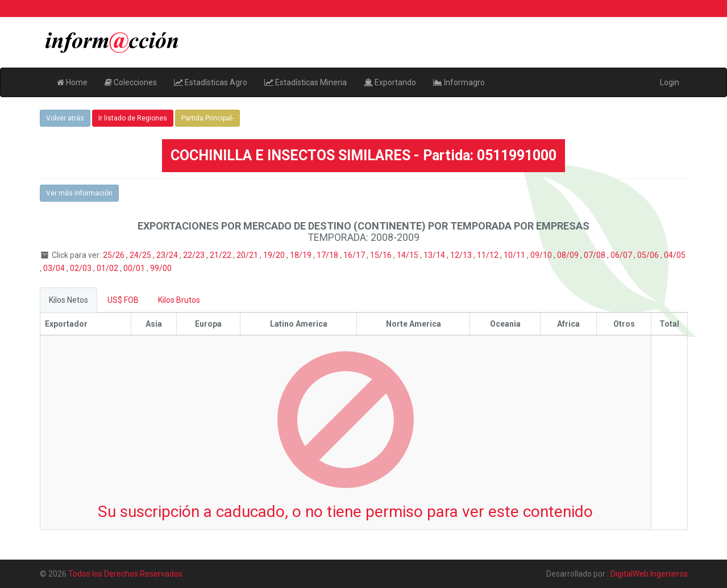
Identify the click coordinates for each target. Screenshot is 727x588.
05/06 (649, 255)
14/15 (408, 255)
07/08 (595, 255)
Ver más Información (79, 193)
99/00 (161, 268)
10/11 (515, 255)
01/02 (108, 268)
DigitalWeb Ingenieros (649, 574)
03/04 (55, 268)
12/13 (462, 255)
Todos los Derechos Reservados (125, 574)
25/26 (115, 255)
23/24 (168, 255)
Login (670, 82)
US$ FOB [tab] (123, 300)
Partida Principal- (207, 118)
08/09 (569, 255)
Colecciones (131, 82)
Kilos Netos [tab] (68, 300)
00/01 (135, 268)
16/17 (355, 255)
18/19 (302, 255)
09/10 (542, 255)
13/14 (435, 255)
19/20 (275, 255)
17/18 (328, 255)
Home (72, 82)
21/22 (221, 255)
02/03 (82, 268)
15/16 (382, 255)
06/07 (622, 255)
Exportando (390, 82)
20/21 (248, 255)
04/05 (675, 255)
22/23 (195, 255)
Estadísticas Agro (211, 82)
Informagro (459, 82)
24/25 (141, 255)
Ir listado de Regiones (133, 118)
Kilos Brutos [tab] (179, 300)
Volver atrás (65, 118)
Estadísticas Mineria (306, 82)
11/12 (489, 255)
